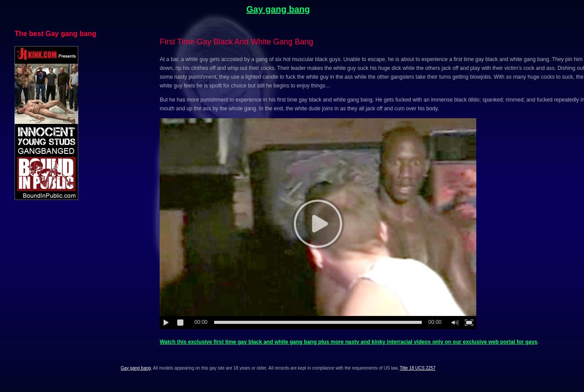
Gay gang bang (278, 9)
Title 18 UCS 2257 (418, 368)
